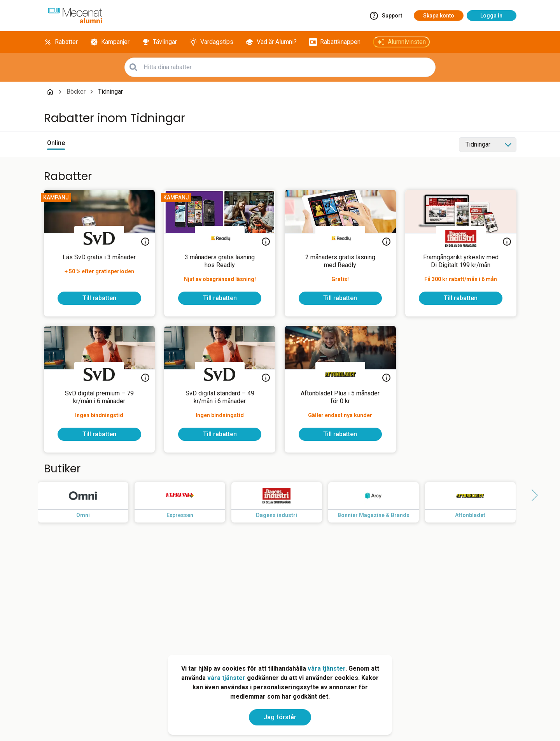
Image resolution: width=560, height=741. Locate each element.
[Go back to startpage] (50, 92)
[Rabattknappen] (335, 42)
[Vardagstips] (211, 42)
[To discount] (99, 298)
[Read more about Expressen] (186, 502)
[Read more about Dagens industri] (283, 502)
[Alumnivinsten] (401, 42)
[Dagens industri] (461, 238)
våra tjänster (326, 668)
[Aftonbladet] (340, 374)
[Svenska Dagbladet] (99, 238)
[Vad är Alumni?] (271, 42)
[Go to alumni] (75, 16)
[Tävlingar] (159, 42)
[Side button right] (532, 495)
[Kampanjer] (110, 42)
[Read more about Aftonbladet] (477, 502)
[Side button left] (28, 495)
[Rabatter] (61, 42)
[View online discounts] (56, 145)
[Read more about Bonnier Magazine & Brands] (380, 502)
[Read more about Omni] (89, 502)
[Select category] (488, 145)
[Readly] (220, 238)
